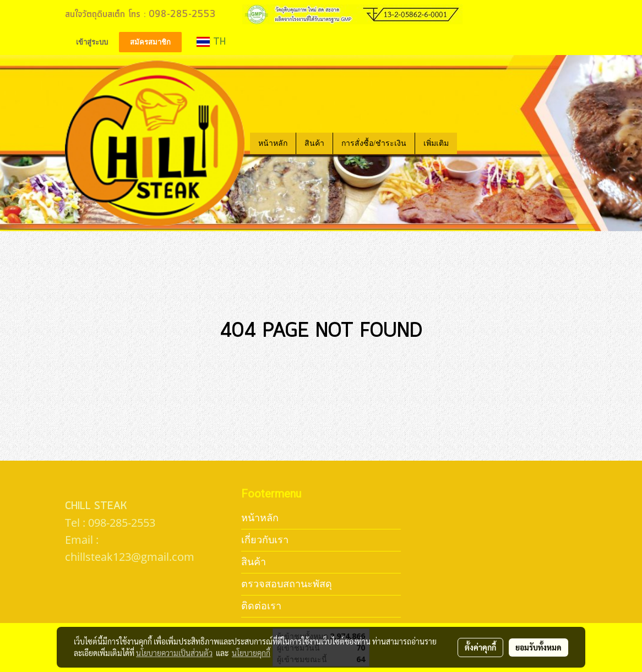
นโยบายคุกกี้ (251, 653)
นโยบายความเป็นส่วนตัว (174, 653)
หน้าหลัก (273, 143)
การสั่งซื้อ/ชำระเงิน (374, 143)
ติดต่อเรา (261, 606)
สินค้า (314, 143)
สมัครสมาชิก (150, 42)
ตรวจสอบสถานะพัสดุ (287, 584)
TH (211, 42)
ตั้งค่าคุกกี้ (480, 647)
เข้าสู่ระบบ (92, 42)
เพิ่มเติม (436, 143)
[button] (467, 143)
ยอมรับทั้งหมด (538, 647)
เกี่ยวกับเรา (265, 540)
